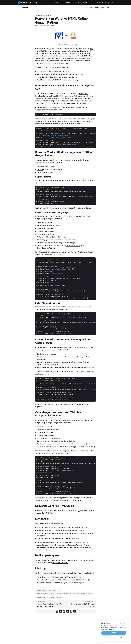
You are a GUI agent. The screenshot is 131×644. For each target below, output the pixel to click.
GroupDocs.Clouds (47, 15)
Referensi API (81, 545)
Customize (107, 637)
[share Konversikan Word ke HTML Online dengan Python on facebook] (68, 612)
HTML (45, 51)
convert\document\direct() (75, 362)
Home (25, 8)
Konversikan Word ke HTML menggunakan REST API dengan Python (60, 74)
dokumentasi (50, 545)
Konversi (40, 170)
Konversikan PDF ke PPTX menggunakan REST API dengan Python (59, 577)
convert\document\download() (76, 444)
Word (92, 49)
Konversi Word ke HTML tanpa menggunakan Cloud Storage (57, 77)
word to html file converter (55, 597)
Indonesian (100, 3)
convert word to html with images (83, 594)
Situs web (77, 3)
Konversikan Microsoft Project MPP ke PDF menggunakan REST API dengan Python (65, 580)
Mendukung (69, 3)
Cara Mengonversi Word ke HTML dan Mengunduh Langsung (57, 80)
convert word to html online (64, 594)
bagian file (73, 208)
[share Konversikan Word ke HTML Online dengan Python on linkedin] (61, 612)
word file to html (41, 597)
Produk (56, 3)
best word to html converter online (45, 594)
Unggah (39, 167)
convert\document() (73, 246)
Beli (62, 3)
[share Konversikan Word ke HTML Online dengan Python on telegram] (75, 612)
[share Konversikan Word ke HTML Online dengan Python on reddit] (64, 612)
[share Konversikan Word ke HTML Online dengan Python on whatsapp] (71, 612)
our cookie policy (111, 629)
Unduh (39, 172)
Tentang (85, 3)
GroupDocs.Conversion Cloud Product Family (48, 590)
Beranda (38, 15)
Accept (114, 633)
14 (79, 511)
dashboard (70, 119)
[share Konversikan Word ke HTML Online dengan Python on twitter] (57, 612)
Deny (120, 637)
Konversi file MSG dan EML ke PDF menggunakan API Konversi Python (60, 583)
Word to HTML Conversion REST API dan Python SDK (55, 71)
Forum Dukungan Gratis (60, 563)
